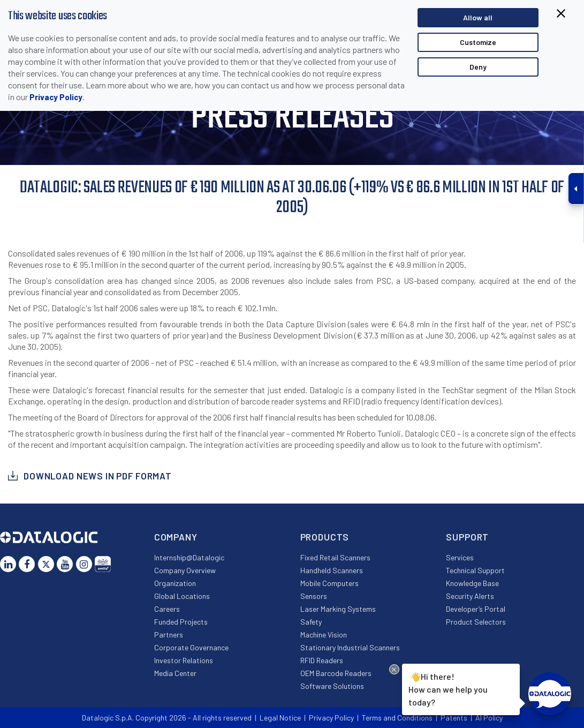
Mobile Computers (329, 583)
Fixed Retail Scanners (335, 557)
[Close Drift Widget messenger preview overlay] (394, 669)
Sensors (314, 596)
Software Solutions (332, 686)
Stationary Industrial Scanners (350, 647)
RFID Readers (322, 660)
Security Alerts (470, 596)
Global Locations (182, 596)
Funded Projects (181, 622)
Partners (169, 635)
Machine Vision (324, 635)
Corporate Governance (191, 647)
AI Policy (489, 718)
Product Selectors (476, 622)
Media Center (175, 673)
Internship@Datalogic (189, 557)
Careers (167, 609)
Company (176, 537)
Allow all (478, 17)
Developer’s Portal (476, 609)
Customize (478, 42)
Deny (478, 67)
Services (460, 557)
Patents (454, 718)
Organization (175, 583)
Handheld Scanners (332, 570)
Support (467, 537)
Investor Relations (184, 660)
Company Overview (185, 570)
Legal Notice (280, 718)
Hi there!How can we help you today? (448, 689)
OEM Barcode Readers (336, 673)
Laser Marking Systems (338, 609)
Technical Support (475, 570)
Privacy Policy (56, 97)
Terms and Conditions (397, 718)
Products (325, 537)
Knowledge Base (472, 583)
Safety (311, 622)
